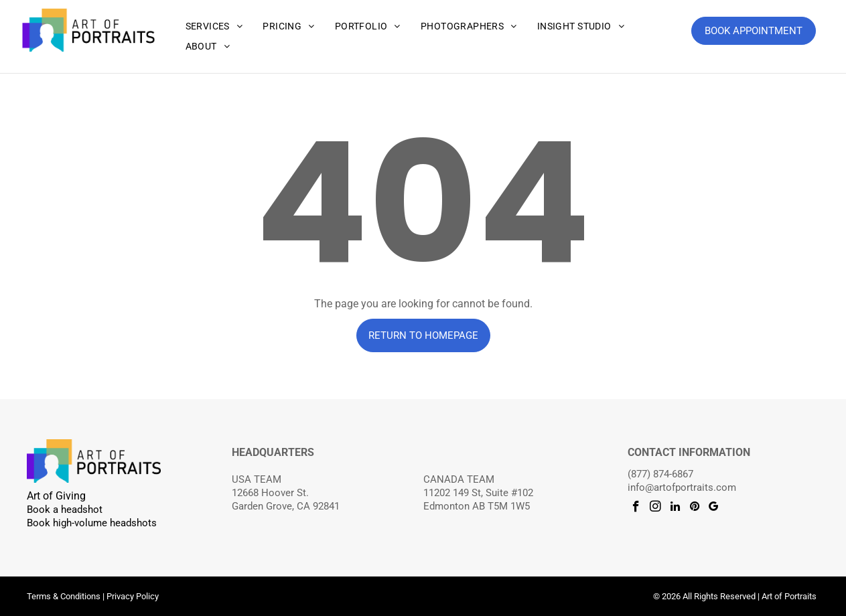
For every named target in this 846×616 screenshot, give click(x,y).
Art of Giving (56, 496)
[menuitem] (214, 26)
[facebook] (636, 508)
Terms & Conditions (64, 596)
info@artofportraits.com (682, 487)
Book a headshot (65, 510)
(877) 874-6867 (660, 474)
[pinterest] (694, 508)
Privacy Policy (133, 596)
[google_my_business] (714, 508)
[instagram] (655, 508)
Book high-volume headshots (92, 523)
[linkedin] (675, 508)
